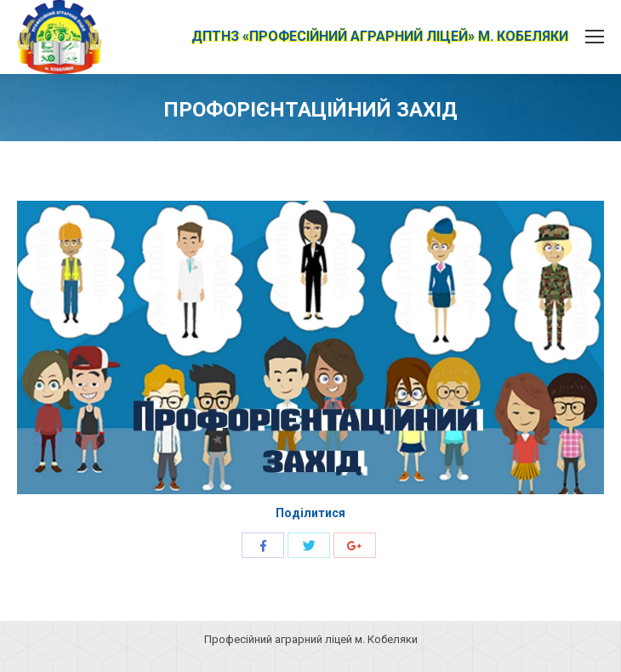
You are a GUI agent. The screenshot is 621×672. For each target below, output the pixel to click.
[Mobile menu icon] (595, 37)
